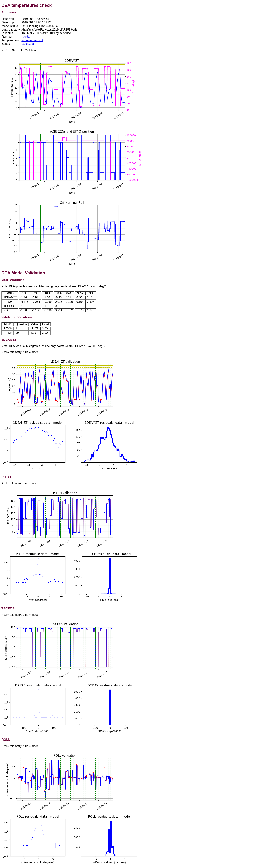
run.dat (26, 37)
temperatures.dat (32, 40)
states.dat (28, 44)
